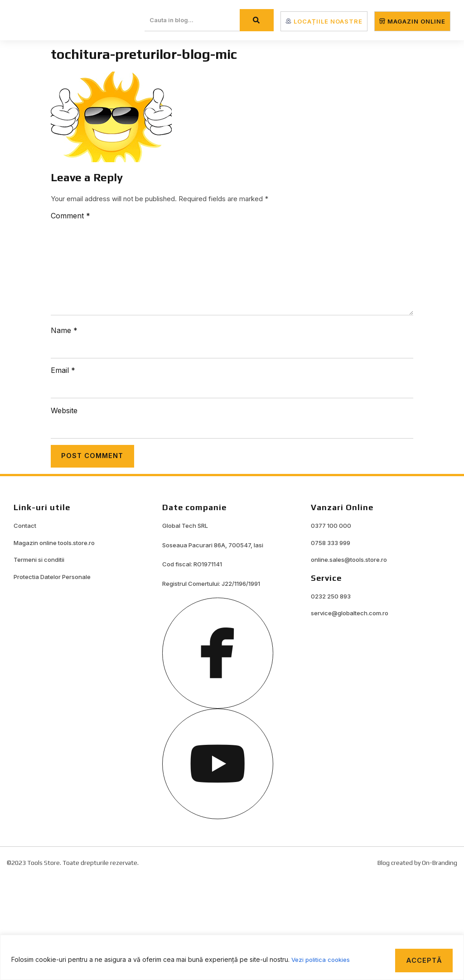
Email (63, 370)
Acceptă (421, 958)
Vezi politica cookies (322, 958)
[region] (232, 956)
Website (64, 410)
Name (64, 330)
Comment (70, 216)
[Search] (257, 20)
